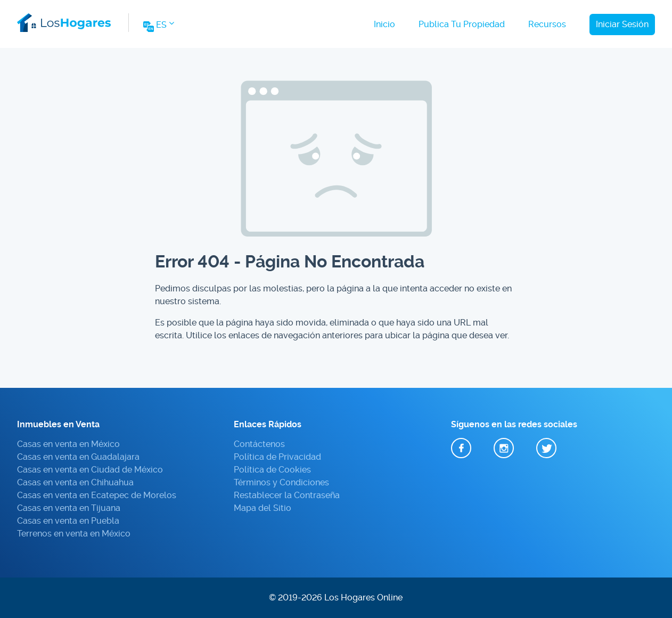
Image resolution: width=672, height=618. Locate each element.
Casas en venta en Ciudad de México (90, 470)
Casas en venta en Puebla (68, 521)
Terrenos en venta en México (74, 534)
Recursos (547, 24)
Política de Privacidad (277, 457)
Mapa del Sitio (263, 508)
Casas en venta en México (68, 444)
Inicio (384, 24)
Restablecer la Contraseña (287, 495)
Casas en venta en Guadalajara (78, 457)
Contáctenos (259, 444)
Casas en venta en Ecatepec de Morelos (97, 495)
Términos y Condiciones (281, 482)
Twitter (546, 449)
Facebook (461, 449)
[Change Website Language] (158, 28)
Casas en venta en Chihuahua (75, 482)
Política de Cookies (272, 470)
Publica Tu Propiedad (462, 24)
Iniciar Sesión (622, 24)
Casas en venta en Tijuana (69, 508)
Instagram (504, 449)
